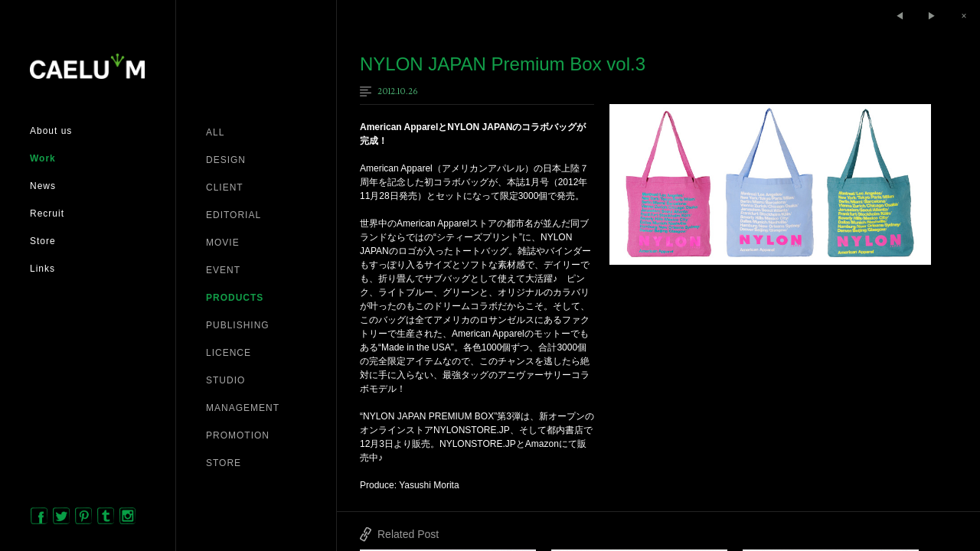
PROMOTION (238, 435)
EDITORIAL (234, 215)
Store (43, 241)
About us (51, 131)
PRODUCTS (235, 298)
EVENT (223, 270)
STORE (224, 463)
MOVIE (223, 243)
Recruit (47, 214)
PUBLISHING (238, 325)
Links (42, 269)
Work (43, 158)
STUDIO (225, 380)
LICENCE (229, 353)
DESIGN (226, 160)
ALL (215, 132)
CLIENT (225, 187)
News (43, 186)
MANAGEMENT (243, 408)
